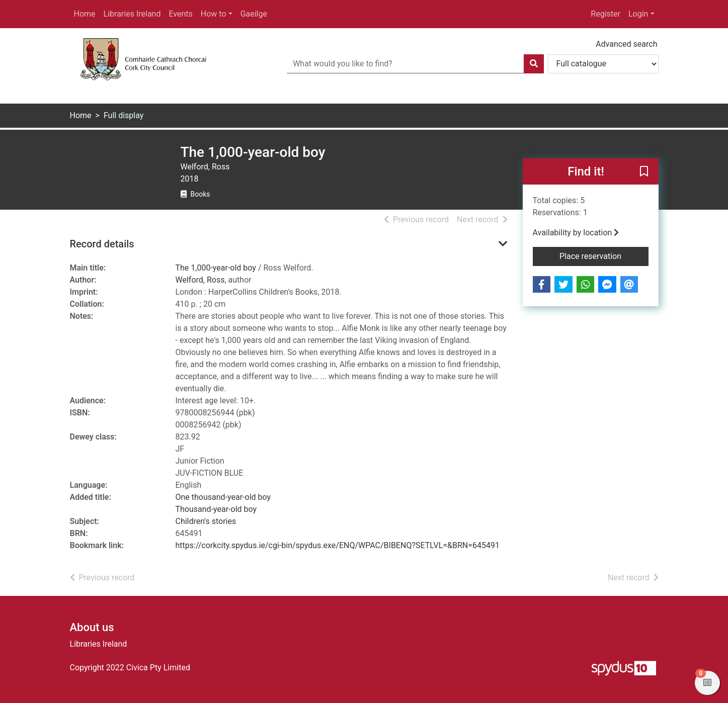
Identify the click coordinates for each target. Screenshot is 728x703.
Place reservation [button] (604, 255)
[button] (644, 172)
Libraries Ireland (132, 14)
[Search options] (603, 64)
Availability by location (576, 233)
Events (180, 14)
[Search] (534, 64)
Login (638, 14)
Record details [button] (102, 244)
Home (85, 14)
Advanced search (626, 44)
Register (605, 14)
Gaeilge (254, 14)
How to (214, 14)
